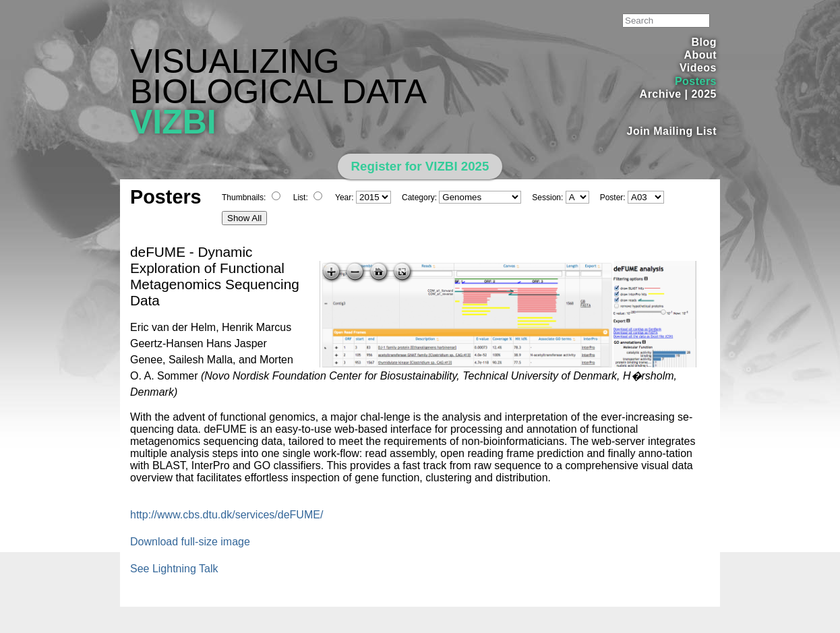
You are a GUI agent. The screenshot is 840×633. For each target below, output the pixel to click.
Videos (698, 68)
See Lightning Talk (174, 569)
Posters (696, 81)
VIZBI (173, 122)
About (700, 55)
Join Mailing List (672, 131)
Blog (704, 42)
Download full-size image (190, 542)
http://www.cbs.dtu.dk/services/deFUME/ (227, 515)
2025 (704, 94)
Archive (661, 94)
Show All (244, 218)
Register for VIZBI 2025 (420, 166)
